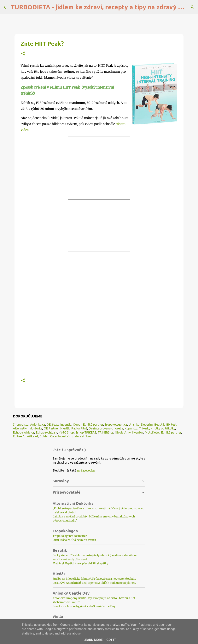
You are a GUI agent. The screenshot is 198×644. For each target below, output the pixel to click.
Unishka (134, 424)
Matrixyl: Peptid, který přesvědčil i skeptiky (80, 563)
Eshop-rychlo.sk (46, 432)
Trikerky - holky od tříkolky (157, 428)
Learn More (93, 640)
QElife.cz (53, 424)
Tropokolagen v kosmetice (70, 536)
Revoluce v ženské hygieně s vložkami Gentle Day (84, 606)
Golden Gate (48, 436)
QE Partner (51, 428)
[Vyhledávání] (193, 7)
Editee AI (19, 436)
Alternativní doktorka (28, 428)
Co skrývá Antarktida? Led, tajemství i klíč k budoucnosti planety (94, 583)
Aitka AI (32, 436)
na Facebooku (86, 471)
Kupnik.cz (131, 428)
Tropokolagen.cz (116, 424)
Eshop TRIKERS (86, 432)
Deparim (147, 424)
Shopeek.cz (21, 424)
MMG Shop (66, 432)
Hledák (65, 428)
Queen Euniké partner (88, 424)
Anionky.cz (38, 424)
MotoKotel (152, 432)
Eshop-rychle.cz (24, 432)
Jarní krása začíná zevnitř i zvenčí (74, 540)
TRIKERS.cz (106, 432)
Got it (111, 640)
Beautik (160, 424)
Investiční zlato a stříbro (75, 436)
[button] (23, 54)
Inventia (66, 424)
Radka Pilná (79, 428)
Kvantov (138, 432)
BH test (171, 424)
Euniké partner (171, 432)
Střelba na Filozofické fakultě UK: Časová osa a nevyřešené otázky (94, 579)
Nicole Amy (123, 432)
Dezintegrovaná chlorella (106, 428)
